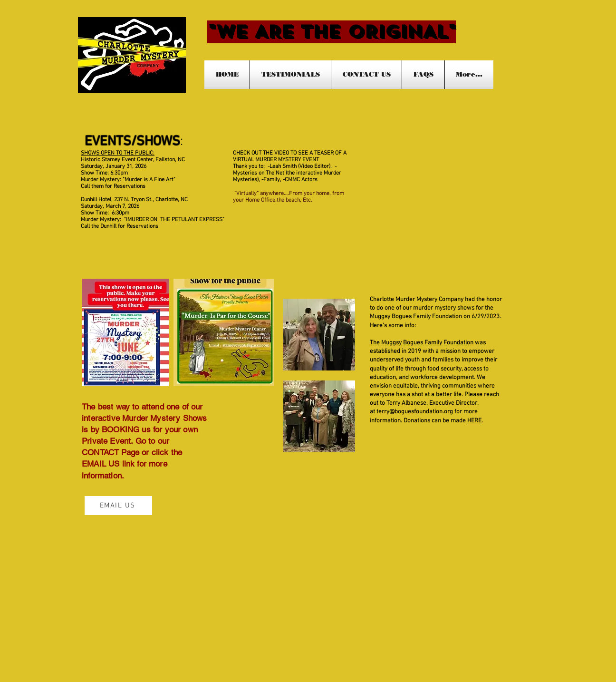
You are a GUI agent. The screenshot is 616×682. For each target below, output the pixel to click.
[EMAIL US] (118, 506)
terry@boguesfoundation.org (415, 412)
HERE (474, 421)
